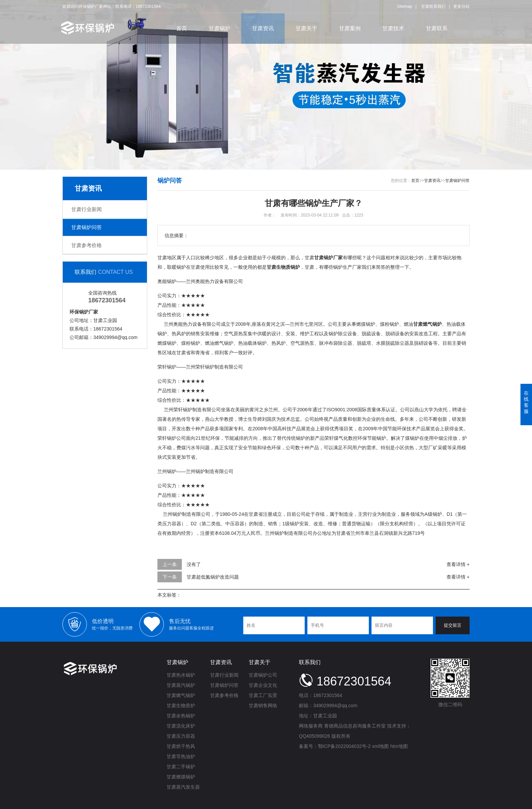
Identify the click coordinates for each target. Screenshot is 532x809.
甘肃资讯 (263, 28)
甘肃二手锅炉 (181, 767)
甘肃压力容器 (181, 736)
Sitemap (404, 6)
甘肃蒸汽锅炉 (181, 685)
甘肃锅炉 (220, 28)
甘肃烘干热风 (181, 746)
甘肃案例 (350, 28)
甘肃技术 (393, 28)
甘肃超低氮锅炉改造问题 (213, 577)
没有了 (194, 564)
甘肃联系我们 (433, 6)
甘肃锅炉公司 (263, 675)
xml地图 (381, 746)
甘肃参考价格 (87, 245)
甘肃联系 (437, 28)
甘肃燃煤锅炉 (181, 777)
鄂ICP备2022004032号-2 (344, 746)
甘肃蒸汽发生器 (183, 787)
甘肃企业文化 (263, 685)
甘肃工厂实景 (263, 695)
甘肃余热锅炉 (181, 716)
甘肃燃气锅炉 (181, 695)
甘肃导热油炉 (181, 756)
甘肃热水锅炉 (181, 675)
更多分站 (461, 6)
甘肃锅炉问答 (87, 227)
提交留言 (453, 625)
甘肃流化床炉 (181, 726)
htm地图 (399, 746)
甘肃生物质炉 (181, 705)
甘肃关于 (306, 28)
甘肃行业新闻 (87, 209)
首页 (182, 28)
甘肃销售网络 (263, 705)
